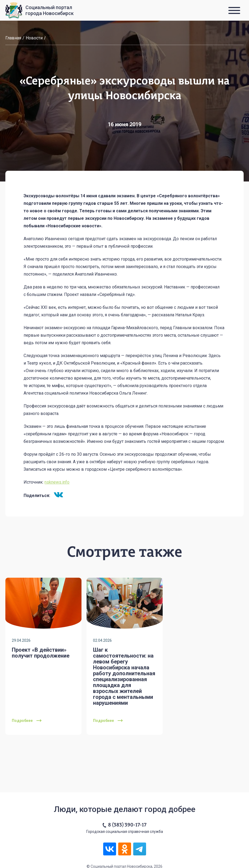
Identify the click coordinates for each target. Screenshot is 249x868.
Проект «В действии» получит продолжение (41, 653)
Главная (13, 38)
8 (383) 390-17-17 (127, 825)
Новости (34, 38)
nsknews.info (57, 482)
